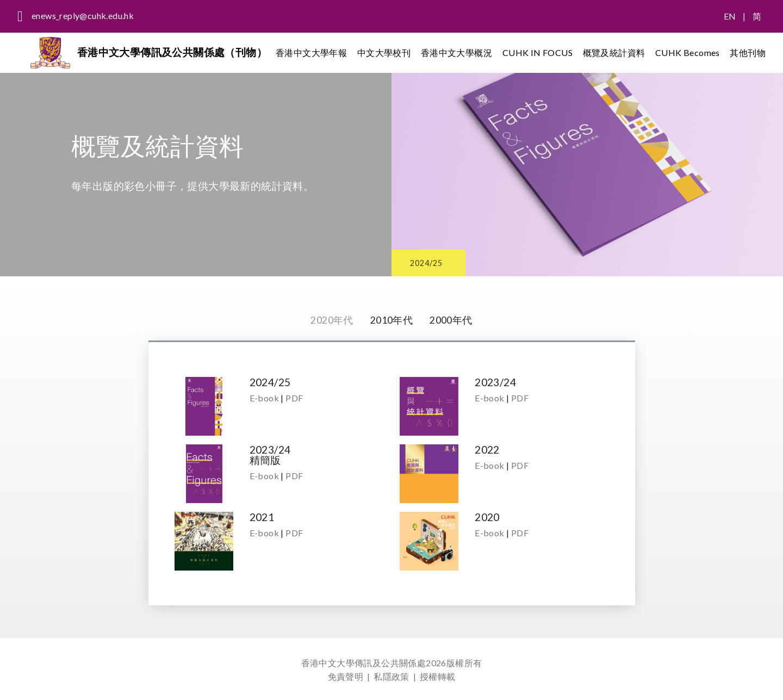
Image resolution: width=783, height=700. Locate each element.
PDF (294, 399)
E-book (264, 399)
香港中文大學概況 (459, 54)
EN (730, 16)
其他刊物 (748, 54)
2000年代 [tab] (454, 321)
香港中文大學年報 (316, 54)
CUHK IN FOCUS (540, 54)
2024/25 (436, 260)
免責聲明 (346, 676)
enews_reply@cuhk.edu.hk (83, 16)
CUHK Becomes (688, 54)
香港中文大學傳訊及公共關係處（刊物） (176, 54)
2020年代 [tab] (328, 321)
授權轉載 (438, 676)
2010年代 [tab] (391, 321)
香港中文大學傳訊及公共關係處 (364, 663)
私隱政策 (391, 676)
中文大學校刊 (388, 54)
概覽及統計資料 (615, 54)
